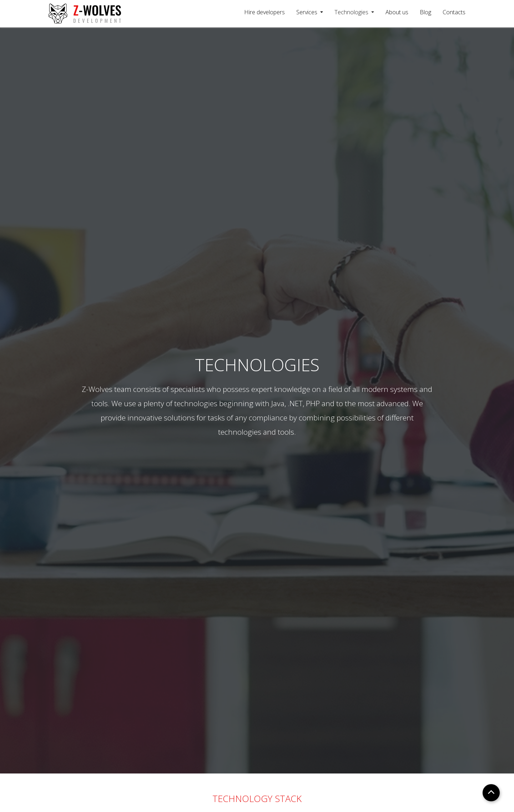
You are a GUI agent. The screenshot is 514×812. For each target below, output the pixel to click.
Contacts (454, 12)
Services (308, 12)
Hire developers (264, 12)
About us (397, 12)
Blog (425, 12)
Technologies (352, 12)
